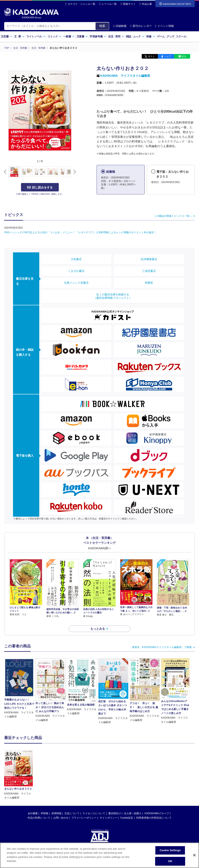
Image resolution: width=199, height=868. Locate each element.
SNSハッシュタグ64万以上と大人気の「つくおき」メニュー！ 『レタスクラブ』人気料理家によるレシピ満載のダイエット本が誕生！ (80, 232)
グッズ (170, 36)
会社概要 (33, 769)
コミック (54, 36)
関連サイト (129, 4)
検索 (102, 26)
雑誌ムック (135, 36)
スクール (181, 36)
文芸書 (7, 36)
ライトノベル (36, 36)
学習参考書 (98, 36)
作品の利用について (39, 774)
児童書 (82, 36)
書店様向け (115, 769)
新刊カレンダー (141, 26)
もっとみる (98, 621)
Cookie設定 (127, 774)
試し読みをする (40, 187)
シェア (168, 56)
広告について (72, 769)
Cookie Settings (170, 850)
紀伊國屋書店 (149, 259)
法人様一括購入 (133, 769)
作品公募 (147, 4)
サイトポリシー (109, 774)
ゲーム (161, 36)
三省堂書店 (149, 271)
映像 (151, 36)
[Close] (194, 855)
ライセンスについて (94, 769)
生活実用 (116, 36)
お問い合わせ (61, 774)
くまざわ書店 (76, 271)
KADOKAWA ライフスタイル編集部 (125, 76)
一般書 (69, 36)
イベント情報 (164, 26)
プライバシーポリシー (84, 774)
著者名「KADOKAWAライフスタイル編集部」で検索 (162, 640)
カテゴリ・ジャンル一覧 (81, 4)
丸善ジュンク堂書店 (76, 283)
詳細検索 (120, 26)
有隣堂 (149, 283)
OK (170, 861)
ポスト (151, 56)
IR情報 (45, 769)
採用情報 (56, 769)
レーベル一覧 (109, 4)
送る (184, 56)
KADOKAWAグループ (157, 769)
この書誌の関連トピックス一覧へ (173, 216)
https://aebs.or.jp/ (84, 813)
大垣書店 (76, 259)
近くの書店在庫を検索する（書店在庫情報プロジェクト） (113, 296)
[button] (74, 172)
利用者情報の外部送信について (154, 774)
